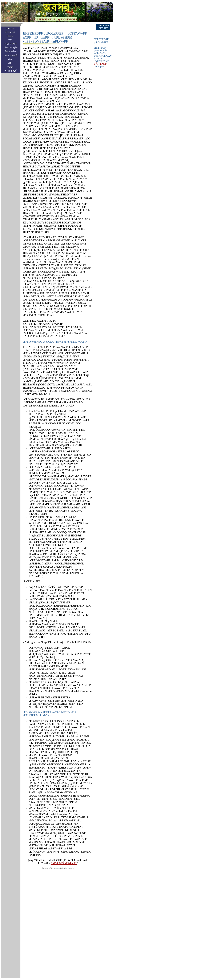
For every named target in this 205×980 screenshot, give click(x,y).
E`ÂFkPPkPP (100, 64)
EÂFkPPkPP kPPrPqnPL (64, 863)
